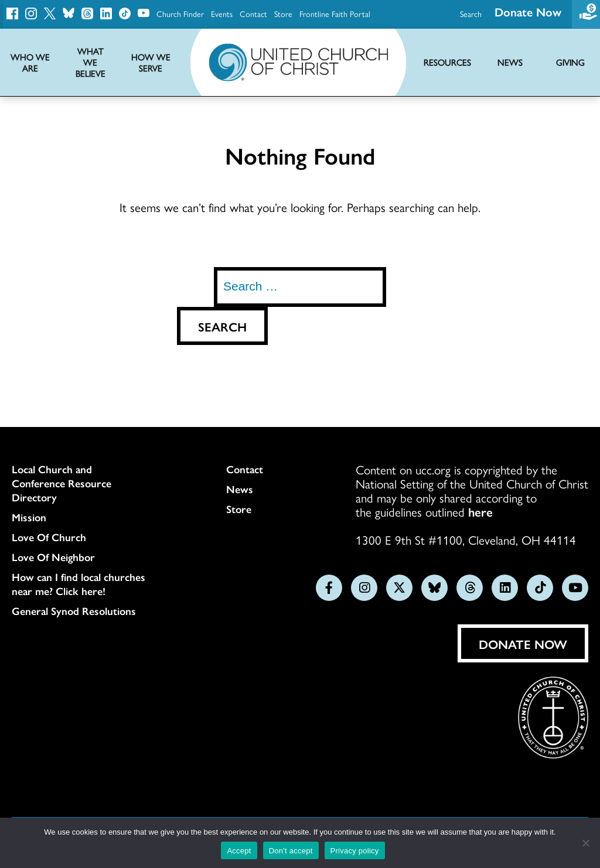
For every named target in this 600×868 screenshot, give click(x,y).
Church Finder (180, 13)
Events (222, 13)
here (480, 511)
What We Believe (91, 62)
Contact (253, 13)
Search (471, 13)
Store (283, 13)
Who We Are (30, 63)
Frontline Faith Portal (335, 13)
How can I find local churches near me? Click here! (79, 584)
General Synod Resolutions (74, 611)
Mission (29, 517)
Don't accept (291, 851)
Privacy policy (355, 851)
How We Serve (151, 63)
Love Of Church (49, 537)
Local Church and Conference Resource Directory (62, 483)
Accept (239, 851)
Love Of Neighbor (53, 557)
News (240, 489)
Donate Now (523, 644)
